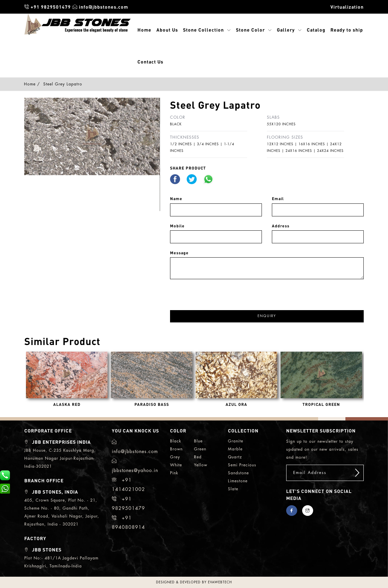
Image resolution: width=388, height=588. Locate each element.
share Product (188, 168)
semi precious (242, 465)
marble (235, 449)
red (198, 457)
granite (236, 441)
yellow (201, 465)
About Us (167, 30)
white (176, 465)
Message (179, 253)
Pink (174, 473)
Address (281, 226)
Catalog (316, 30)
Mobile (177, 226)
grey (175, 457)
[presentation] (221, 292)
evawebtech (220, 582)
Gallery (286, 30)
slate (233, 489)
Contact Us (150, 61)
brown (176, 449)
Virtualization (347, 7)
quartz (235, 457)
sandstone (238, 473)
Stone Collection (203, 30)
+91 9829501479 (48, 7)
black (176, 441)
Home (144, 30)
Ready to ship (347, 30)
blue (198, 441)
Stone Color (250, 30)
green (200, 449)
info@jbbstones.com (100, 7)
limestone (238, 481)
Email (278, 199)
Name (176, 199)
